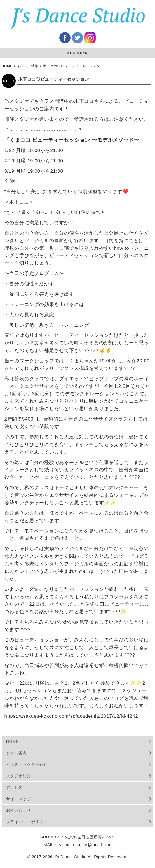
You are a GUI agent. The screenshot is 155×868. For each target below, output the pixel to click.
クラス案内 (17, 753)
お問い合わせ (19, 810)
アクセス (14, 787)
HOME (12, 741)
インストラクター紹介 (27, 764)
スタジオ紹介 (19, 776)
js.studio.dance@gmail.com (85, 845)
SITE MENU (78, 53)
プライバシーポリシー (27, 822)
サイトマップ (19, 799)
